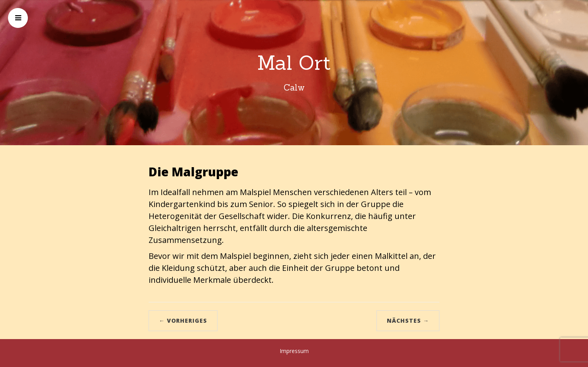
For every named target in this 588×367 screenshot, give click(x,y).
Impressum (294, 351)
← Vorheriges (183, 321)
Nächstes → (408, 321)
